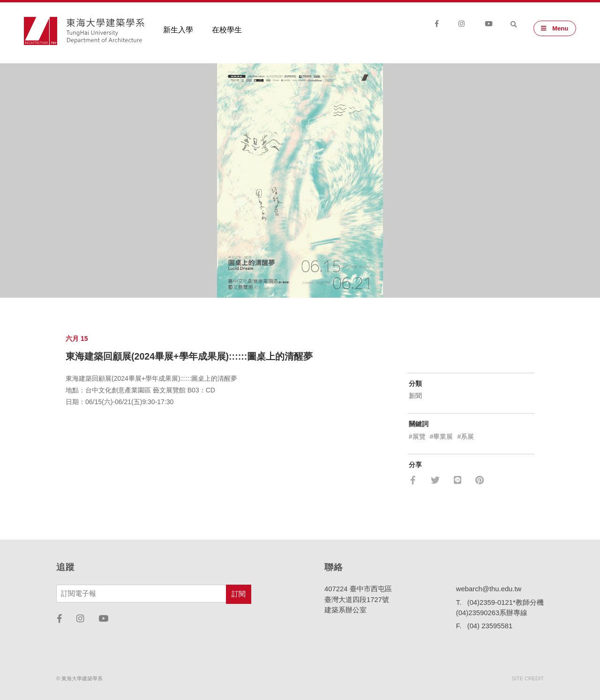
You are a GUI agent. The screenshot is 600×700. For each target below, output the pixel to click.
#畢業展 (442, 437)
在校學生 (227, 31)
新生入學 (178, 31)
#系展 (465, 437)
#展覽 (417, 437)
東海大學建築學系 (105, 32)
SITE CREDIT (528, 678)
